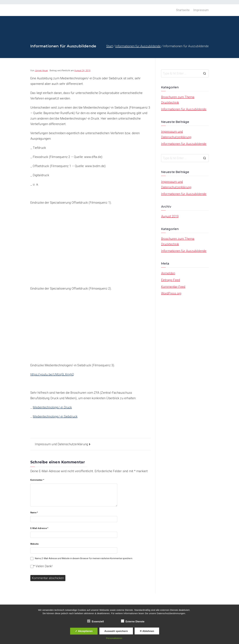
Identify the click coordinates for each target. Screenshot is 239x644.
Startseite (183, 10)
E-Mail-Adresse (39, 528)
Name (34, 513)
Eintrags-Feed (171, 280)
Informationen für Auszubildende (184, 109)
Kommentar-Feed (173, 287)
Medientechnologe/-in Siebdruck (55, 416)
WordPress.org (171, 293)
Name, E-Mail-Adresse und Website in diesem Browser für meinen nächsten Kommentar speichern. (84, 558)
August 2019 (170, 216)
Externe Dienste (133, 621)
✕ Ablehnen (147, 631)
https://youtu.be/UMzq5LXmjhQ (52, 374)
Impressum (201, 10)
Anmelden (168, 273)
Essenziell (95, 621)
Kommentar (37, 480)
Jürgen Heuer (41, 71)
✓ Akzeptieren (84, 631)
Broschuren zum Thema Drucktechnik (178, 100)
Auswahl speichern (116, 631)
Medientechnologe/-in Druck (52, 407)
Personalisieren (114, 638)
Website (34, 544)
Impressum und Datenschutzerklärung (62, 444)
